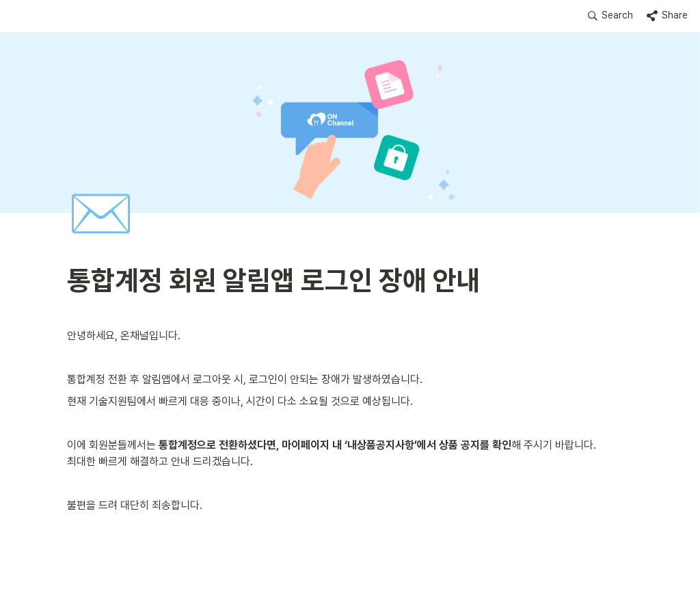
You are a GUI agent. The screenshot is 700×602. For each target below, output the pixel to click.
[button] (610, 16)
